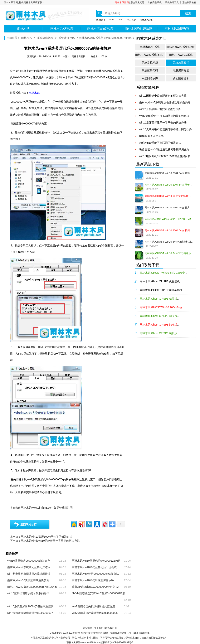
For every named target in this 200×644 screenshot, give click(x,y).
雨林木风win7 (147, 20)
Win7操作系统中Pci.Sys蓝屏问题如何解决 (164, 116)
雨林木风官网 (122, 2)
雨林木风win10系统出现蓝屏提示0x (93, 580)
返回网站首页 (28, 525)
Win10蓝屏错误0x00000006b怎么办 (29, 561)
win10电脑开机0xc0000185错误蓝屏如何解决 (165, 156)
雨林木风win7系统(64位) (150, 55)
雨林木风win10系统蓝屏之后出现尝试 (94, 567)
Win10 (112, 20)
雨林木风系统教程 (177, 29)
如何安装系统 (155, 2)
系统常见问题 (137, 2)
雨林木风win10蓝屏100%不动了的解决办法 (46, 537)
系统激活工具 (172, 2)
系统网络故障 (150, 78)
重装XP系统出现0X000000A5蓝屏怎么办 (96, 587)
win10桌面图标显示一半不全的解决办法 (163, 123)
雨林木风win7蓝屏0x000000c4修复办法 (95, 574)
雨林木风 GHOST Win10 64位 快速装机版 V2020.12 (169, 242)
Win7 (121, 20)
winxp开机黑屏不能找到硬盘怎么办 (160, 109)
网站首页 (88, 628)
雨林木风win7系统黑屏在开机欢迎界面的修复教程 (165, 103)
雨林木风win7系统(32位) (181, 47)
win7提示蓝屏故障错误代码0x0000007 (30, 613)
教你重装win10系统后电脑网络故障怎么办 (164, 149)
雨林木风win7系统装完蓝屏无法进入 (29, 567)
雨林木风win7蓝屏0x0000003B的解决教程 (32, 587)
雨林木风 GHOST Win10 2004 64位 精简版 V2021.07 (169, 173)
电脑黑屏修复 (181, 70)
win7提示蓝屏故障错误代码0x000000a (95, 613)
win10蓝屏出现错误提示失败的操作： (30, 593)
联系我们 (110, 628)
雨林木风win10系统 (181, 55)
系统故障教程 (189, 2)
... (163, 273)
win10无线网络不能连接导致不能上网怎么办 (166, 129)
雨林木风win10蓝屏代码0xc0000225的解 (96, 561)
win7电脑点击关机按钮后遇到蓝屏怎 (93, 606)
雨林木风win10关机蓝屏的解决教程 (28, 580)
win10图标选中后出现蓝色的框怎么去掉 (163, 96)
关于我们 (99, 628)
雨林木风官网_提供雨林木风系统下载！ (24, 2)
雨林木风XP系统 (62, 29)
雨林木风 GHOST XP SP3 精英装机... (162, 290)
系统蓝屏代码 (67, 38)
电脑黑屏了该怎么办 (151, 136)
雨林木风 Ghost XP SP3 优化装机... (161, 281)
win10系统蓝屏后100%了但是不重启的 (30, 606)
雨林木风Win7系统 (100, 29)
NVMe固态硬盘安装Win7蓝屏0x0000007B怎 (98, 593)
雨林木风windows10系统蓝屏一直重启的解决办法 (50, 541)
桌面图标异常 (181, 78)
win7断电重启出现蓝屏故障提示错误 (29, 574)
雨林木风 (132, 20)
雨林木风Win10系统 (138, 29)
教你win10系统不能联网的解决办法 (160, 143)
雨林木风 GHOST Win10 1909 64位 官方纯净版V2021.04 (169, 208)
